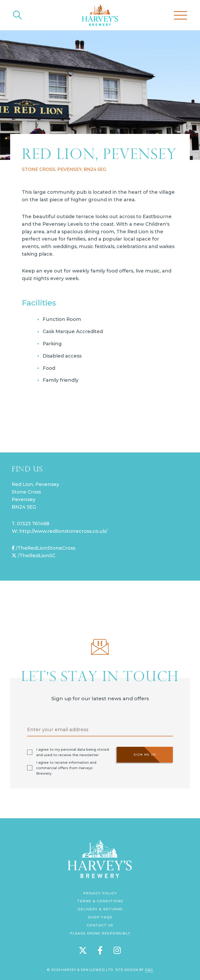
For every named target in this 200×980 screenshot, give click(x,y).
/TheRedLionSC (34, 556)
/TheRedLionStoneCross (43, 548)
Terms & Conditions (100, 901)
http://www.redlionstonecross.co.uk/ (63, 531)
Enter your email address (58, 730)
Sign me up (145, 755)
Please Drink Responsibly (100, 933)
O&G (149, 970)
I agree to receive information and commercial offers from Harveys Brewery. (66, 768)
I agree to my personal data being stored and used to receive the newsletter (73, 752)
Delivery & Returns (100, 909)
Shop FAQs (100, 917)
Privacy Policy (100, 893)
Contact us (100, 925)
